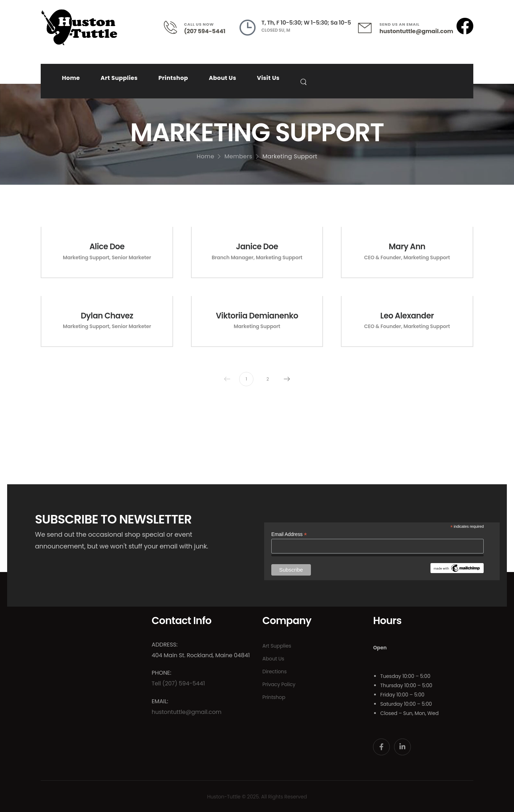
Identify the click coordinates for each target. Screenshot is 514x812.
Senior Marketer (131, 257)
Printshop (173, 78)
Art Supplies (119, 78)
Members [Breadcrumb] (238, 156)
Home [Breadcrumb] (205, 156)
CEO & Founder (383, 257)
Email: (160, 701)
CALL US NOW (199, 24)
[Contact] (174, 27)
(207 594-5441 (205, 31)
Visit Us (268, 78)
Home (71, 78)
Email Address (289, 534)
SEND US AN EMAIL (399, 24)
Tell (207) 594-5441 (178, 683)
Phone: (162, 673)
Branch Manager (233, 257)
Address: (165, 645)
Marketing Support (86, 257)
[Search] (304, 82)
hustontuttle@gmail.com (416, 31)
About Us (223, 78)
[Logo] (79, 27)
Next (285, 379)
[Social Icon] (381, 747)
